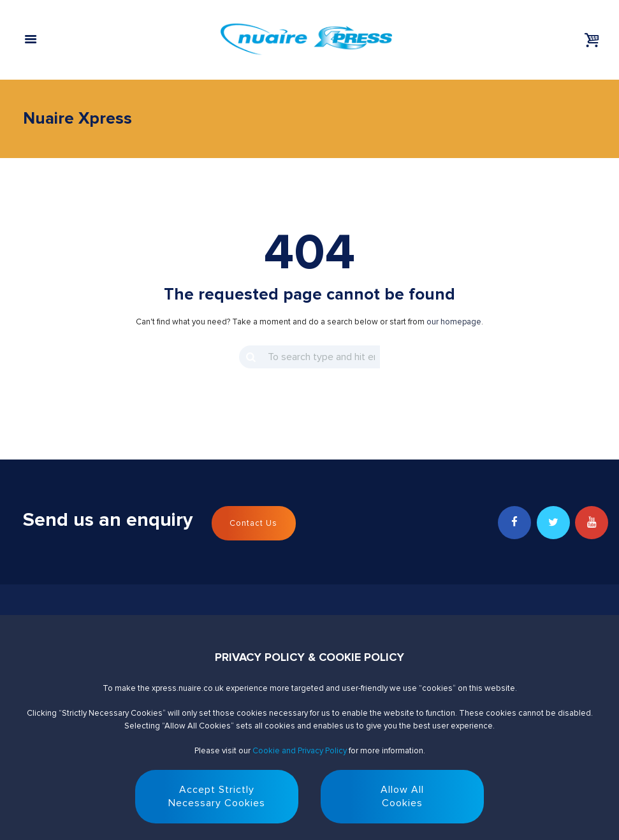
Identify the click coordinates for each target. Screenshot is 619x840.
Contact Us (253, 523)
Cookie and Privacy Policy (300, 751)
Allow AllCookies (402, 796)
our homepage (454, 322)
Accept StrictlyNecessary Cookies (217, 796)
